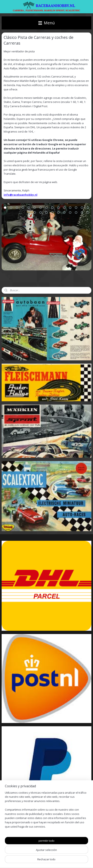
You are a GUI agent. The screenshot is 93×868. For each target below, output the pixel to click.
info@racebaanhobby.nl (20, 195)
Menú (46, 23)
